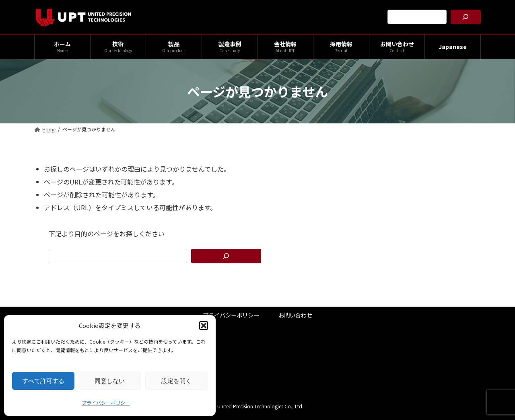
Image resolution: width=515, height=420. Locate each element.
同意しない (110, 381)
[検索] (466, 17)
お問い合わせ (295, 315)
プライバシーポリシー (106, 403)
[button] (204, 326)
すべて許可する (43, 381)
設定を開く (176, 381)
